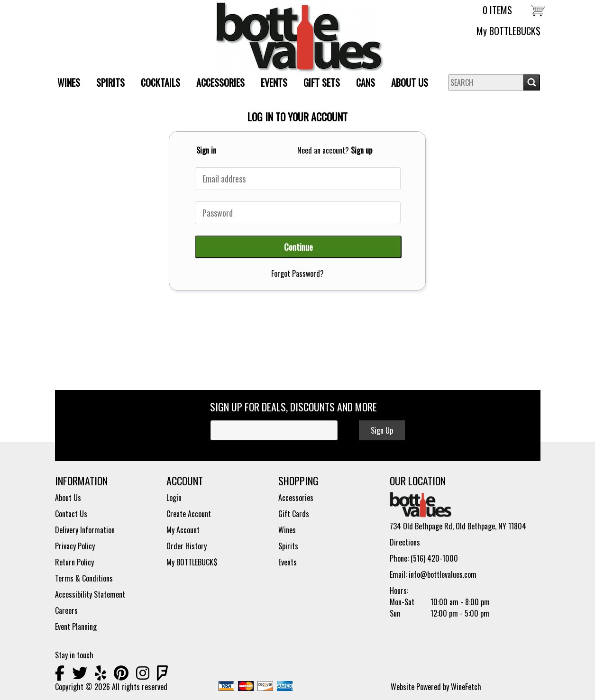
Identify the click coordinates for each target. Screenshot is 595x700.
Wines (287, 530)
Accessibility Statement (90, 594)
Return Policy (74, 562)
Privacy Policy (75, 546)
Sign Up (382, 430)
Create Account (189, 514)
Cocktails (160, 82)
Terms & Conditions (84, 578)
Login (174, 498)
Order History (187, 546)
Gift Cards (294, 514)
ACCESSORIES (217, 84)
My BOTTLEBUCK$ (508, 31)
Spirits (288, 546)
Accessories (296, 498)
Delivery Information (85, 530)
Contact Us (71, 514)
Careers (66, 610)
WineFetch (466, 687)
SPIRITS (107, 84)
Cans (366, 82)
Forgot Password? (297, 273)
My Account (183, 530)
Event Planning (76, 627)
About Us (406, 84)
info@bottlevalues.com (443, 574)
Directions (405, 542)
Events (274, 82)
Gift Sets (318, 84)
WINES (65, 84)
